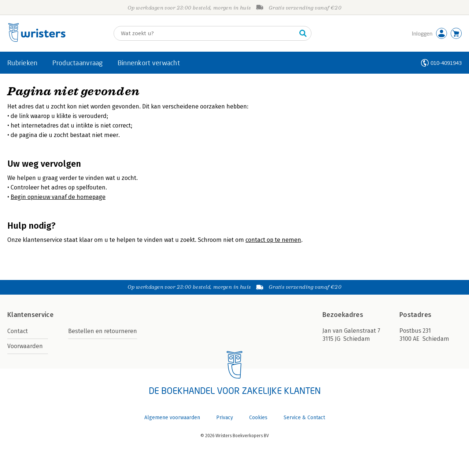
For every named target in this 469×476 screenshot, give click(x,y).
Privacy (225, 418)
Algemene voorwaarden (172, 418)
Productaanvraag (78, 63)
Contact (18, 331)
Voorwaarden (25, 346)
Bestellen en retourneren (103, 331)
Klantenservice (30, 315)
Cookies (258, 418)
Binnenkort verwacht (149, 63)
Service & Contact (304, 418)
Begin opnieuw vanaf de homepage (58, 197)
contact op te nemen (273, 240)
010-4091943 (446, 63)
